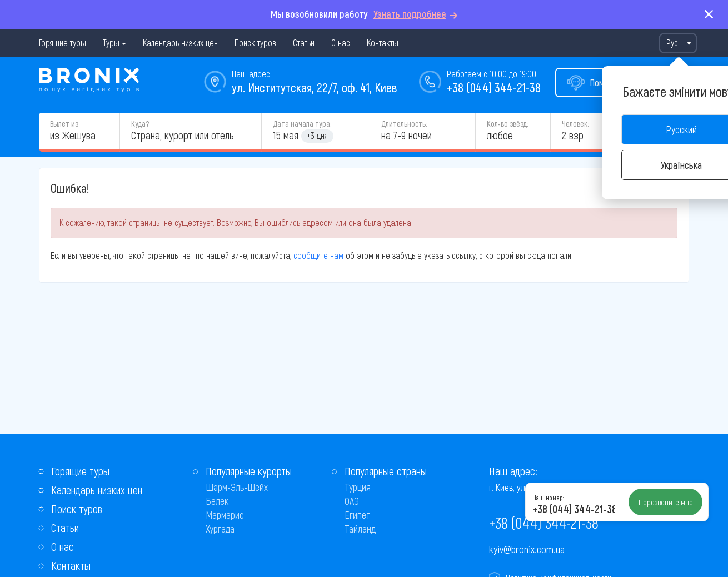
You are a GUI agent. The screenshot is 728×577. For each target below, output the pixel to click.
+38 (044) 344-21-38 (494, 87)
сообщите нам (318, 255)
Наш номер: (548, 498)
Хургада (220, 529)
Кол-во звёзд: (507, 124)
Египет (358, 515)
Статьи (304, 42)
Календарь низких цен (180, 42)
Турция (358, 487)
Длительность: (404, 124)
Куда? (140, 124)
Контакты (383, 42)
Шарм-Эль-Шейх (237, 487)
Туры (111, 42)
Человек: (575, 124)
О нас (341, 42)
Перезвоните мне (666, 502)
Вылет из (64, 124)
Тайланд (360, 529)
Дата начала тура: (302, 124)
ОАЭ (352, 501)
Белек (217, 501)
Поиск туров (255, 42)
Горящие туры (63, 42)
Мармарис (225, 515)
